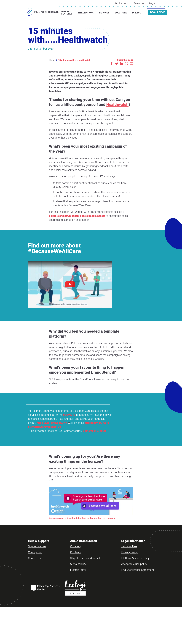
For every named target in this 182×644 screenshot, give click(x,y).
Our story (76, 546)
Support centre (37, 546)
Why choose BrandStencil (85, 558)
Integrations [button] (86, 13)
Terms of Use (129, 546)
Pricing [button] (137, 13)
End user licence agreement (138, 570)
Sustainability (78, 564)
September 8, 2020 (94, 431)
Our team (76, 552)
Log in (152, 3)
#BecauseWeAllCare (97, 423)
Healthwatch (117, 105)
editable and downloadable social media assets (77, 216)
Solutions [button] (121, 13)
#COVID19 (69, 415)
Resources (139, 3)
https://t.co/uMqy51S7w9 (52, 423)
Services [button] (104, 13)
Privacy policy (129, 552)
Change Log (35, 552)
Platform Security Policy (135, 558)
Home (52, 60)
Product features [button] (67, 13)
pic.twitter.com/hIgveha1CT (45, 427)
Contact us (34, 558)
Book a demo (122, 3)
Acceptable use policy (134, 564)
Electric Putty (78, 570)
